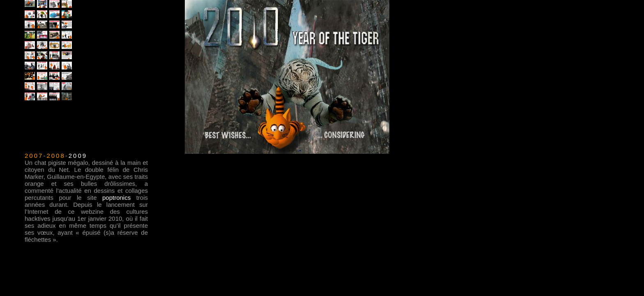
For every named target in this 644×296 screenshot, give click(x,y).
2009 (78, 156)
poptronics (116, 198)
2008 (56, 156)
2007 (34, 156)
